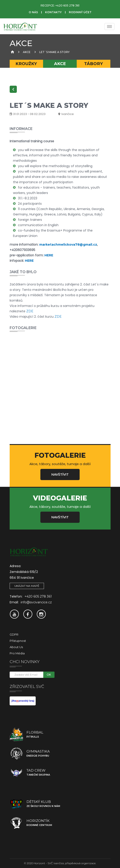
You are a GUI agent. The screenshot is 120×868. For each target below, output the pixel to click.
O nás (33, 12)
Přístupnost (18, 641)
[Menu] (109, 27)
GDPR (14, 634)
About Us (16, 647)
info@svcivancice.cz (36, 602)
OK (49, 675)
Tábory (94, 64)
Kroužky (26, 64)
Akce (27, 52)
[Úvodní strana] (12, 52)
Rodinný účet (80, 12)
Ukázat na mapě (27, 586)
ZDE (30, 311)
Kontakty (53, 12)
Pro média (17, 653)
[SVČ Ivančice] (20, 26)
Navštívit (60, 474)
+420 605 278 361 (67, 5)
